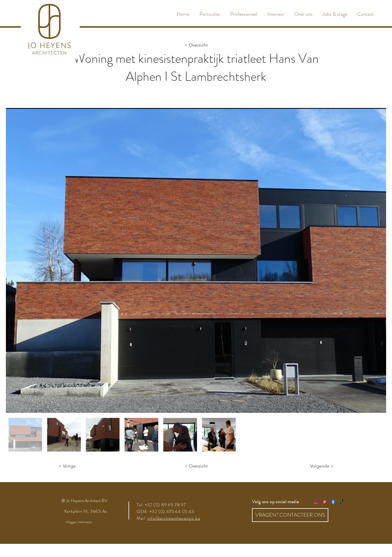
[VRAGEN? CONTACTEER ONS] (290, 515)
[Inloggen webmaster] (79, 522)
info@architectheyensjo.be (174, 518)
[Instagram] (316, 502)
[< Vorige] (77, 466)
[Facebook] (333, 502)
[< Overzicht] (196, 45)
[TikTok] (341, 502)
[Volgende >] (320, 466)
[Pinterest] (325, 502)
